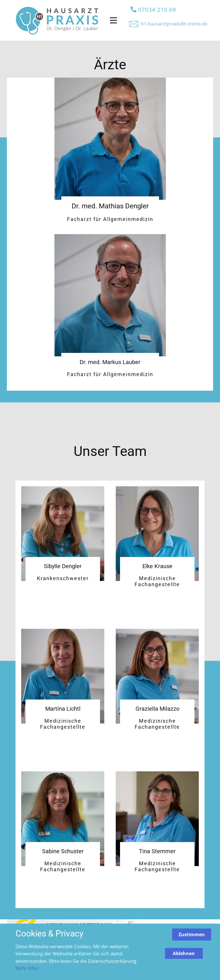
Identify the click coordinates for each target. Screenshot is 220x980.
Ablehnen (184, 953)
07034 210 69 (153, 10)
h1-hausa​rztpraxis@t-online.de (174, 24)
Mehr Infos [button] (27, 968)
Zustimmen (192, 934)
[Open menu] (113, 20)
